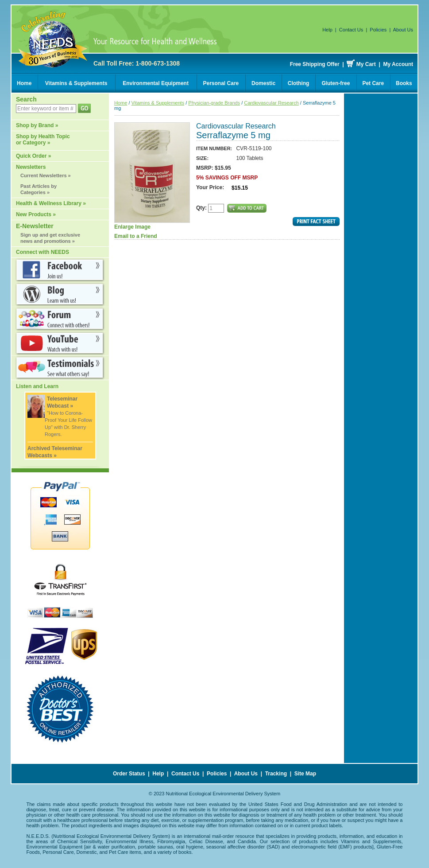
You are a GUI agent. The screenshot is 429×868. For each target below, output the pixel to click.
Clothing (299, 83)
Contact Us (351, 30)
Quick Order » (33, 156)
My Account (398, 64)
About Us (403, 30)
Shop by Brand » (37, 125)
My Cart (366, 64)
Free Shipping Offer (315, 64)
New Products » (36, 214)
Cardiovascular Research (271, 103)
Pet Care (373, 83)
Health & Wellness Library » (51, 203)
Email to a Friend (136, 236)
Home (24, 83)
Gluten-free (336, 83)
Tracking (276, 774)
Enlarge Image (152, 176)
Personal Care (221, 83)
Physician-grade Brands (214, 103)
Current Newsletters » (46, 175)
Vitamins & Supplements (76, 83)
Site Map (305, 774)
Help (327, 30)
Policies (378, 30)
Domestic (263, 83)
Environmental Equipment (156, 83)
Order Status (129, 774)
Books (404, 83)
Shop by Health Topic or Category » (43, 140)
